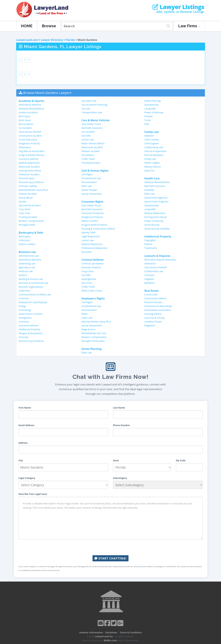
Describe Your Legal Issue (33, 494)
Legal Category (27, 478)
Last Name (119, 408)
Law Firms (189, 26)
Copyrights (150, 240)
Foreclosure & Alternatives (158, 306)
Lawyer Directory (52, 40)
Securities (87, 252)
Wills (147, 124)
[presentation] (111, 547)
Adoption (149, 136)
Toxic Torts (24, 213)
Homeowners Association (158, 310)
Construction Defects (155, 298)
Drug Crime (88, 271)
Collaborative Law (154, 147)
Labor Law (87, 318)
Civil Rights (87, 174)
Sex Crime (87, 283)
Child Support (152, 143)
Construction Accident (30, 136)
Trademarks (151, 248)
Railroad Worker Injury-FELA (33, 190)
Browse (49, 26)
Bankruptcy (25, 236)
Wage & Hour (89, 329)
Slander (23, 202)
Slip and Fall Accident (30, 205)
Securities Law (89, 101)
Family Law (150, 159)
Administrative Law (29, 256)
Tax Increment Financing (94, 105)
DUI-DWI (86, 136)
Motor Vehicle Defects (93, 143)
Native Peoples (89, 190)
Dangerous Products (29, 143)
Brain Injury (25, 120)
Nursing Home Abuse (30, 171)
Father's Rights (152, 163)
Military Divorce (153, 167)
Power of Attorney (154, 112)
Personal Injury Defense (31, 182)
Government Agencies (156, 198)
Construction (151, 294)
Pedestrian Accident (29, 174)
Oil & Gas (24, 337)
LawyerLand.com (27, 40)
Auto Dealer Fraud (91, 124)
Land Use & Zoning (154, 318)
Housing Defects (153, 314)
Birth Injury (25, 116)
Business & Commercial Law (33, 283)
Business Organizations (31, 287)
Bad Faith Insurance (92, 128)
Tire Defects (88, 155)
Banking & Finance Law (31, 279)
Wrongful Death (27, 225)
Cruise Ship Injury (28, 140)
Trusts (148, 120)
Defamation (25, 147)
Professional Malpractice (94, 248)
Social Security (152, 225)
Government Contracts (31, 314)
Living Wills (150, 109)
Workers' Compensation (31, 221)
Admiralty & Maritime (30, 105)
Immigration (25, 318)
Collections (24, 240)
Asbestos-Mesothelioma (31, 109)
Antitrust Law (26, 271)
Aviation (23, 275)
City (21, 460)
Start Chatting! (110, 558)
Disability (149, 190)
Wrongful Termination (93, 341)
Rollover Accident (28, 194)
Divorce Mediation (154, 155)
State (116, 460)
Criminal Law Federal (93, 263)
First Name (25, 408)
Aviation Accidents (28, 112)
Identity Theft (89, 233)
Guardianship (151, 105)
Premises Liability (28, 186)
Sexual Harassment (92, 194)
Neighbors (150, 325)
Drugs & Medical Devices (32, 155)
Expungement (89, 279)
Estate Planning (152, 101)
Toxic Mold (24, 209)
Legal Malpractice (91, 236)
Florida (70, 40)
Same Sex (149, 171)
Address (23, 443)
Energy (22, 306)
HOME (27, 26)
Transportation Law (92, 112)
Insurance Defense (29, 159)
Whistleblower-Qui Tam (94, 333)
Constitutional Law (91, 178)
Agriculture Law (27, 267)
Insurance (24, 322)
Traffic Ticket (88, 159)
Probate (149, 116)
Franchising (25, 310)
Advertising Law (27, 263)
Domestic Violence (91, 267)
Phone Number (122, 425)
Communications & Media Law (35, 294)
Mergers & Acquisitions (31, 333)
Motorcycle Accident (29, 167)
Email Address (26, 425)
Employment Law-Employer (33, 302)
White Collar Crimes (92, 291)
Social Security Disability (157, 229)
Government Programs (156, 202)
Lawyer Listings (178, 7)
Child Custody (152, 140)
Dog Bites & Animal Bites (32, 151)
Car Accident (25, 128)
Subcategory (120, 478)
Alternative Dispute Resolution (160, 260)
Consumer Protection (93, 213)
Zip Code (181, 460)
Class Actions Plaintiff (30, 132)
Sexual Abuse (26, 198)
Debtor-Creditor (27, 244)
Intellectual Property (29, 329)
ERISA (85, 314)
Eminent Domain (153, 302)
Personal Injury (27, 178)
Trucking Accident (28, 217)
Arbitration (150, 263)
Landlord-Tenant (153, 322)
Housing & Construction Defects (98, 229)
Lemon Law (88, 140)
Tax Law (86, 109)
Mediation (150, 283)
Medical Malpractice (29, 163)
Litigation (149, 279)
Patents (148, 244)
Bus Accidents (26, 124)
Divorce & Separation (155, 151)
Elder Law (87, 186)
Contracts (24, 298)
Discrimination (89, 182)
